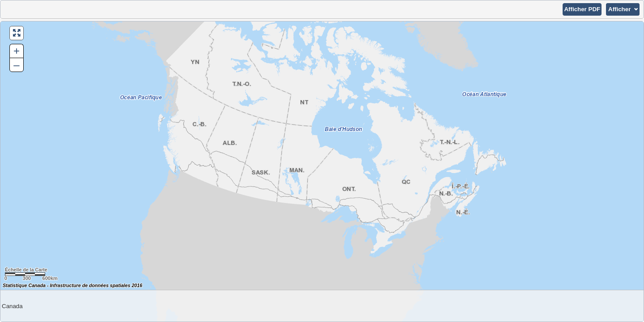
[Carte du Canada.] (322, 172)
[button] (582, 9)
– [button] (16, 65)
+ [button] (17, 51)
